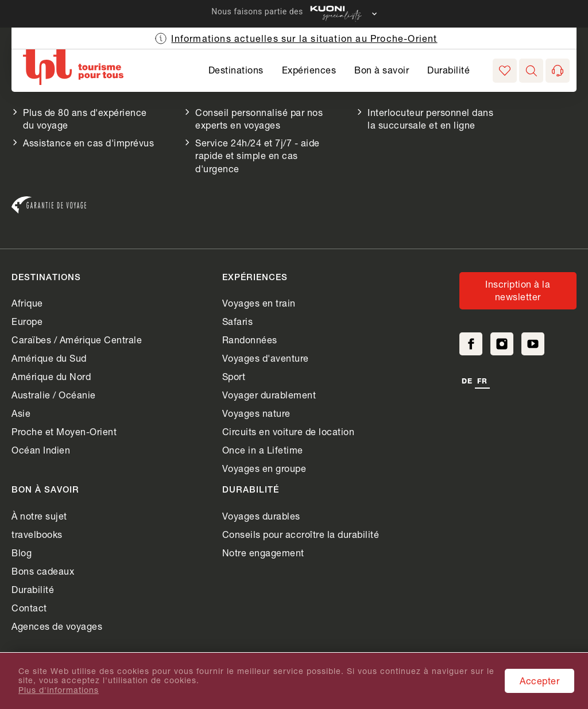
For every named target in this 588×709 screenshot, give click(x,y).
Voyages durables (261, 516)
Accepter (539, 681)
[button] (531, 71)
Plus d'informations (59, 690)
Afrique (27, 303)
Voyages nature (256, 413)
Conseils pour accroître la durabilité (301, 534)
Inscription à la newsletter (518, 290)
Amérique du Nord (51, 376)
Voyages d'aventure (266, 358)
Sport (234, 376)
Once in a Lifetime (263, 450)
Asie (21, 413)
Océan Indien (41, 450)
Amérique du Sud (49, 358)
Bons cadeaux (43, 571)
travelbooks (37, 534)
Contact (29, 608)
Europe (27, 321)
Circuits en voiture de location (289, 431)
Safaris (238, 321)
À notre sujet (39, 516)
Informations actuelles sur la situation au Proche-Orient (304, 38)
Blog (22, 553)
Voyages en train (259, 303)
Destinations (236, 70)
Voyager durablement (269, 395)
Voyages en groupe (264, 468)
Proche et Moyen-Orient (64, 431)
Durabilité (448, 70)
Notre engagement (263, 553)
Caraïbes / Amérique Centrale (77, 340)
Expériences (309, 70)
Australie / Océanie (54, 395)
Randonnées (250, 340)
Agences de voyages (57, 626)
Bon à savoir (382, 70)
